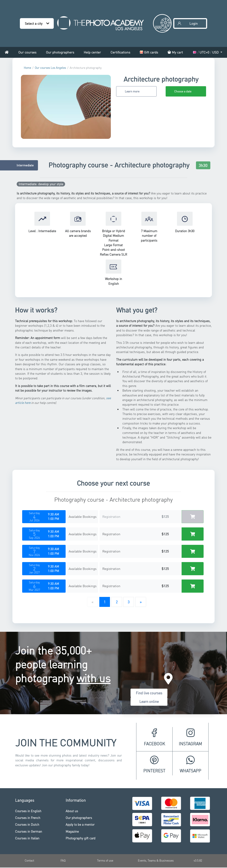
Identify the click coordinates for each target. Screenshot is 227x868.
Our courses (27, 52)
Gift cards (149, 52)
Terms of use (105, 860)
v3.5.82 (198, 860)
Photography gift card (81, 838)
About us (72, 811)
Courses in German (29, 831)
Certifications (120, 52)
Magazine (72, 831)
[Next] (141, 602)
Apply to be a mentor (80, 824)
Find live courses (149, 693)
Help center (92, 52)
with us (94, 678)
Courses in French (28, 818)
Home (27, 68)
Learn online (149, 701)
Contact (29, 860)
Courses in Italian (27, 838)
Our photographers (60, 52)
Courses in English (28, 811)
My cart (175, 52)
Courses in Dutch (27, 824)
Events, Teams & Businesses (156, 860)
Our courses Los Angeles (50, 68)
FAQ (63, 860)
